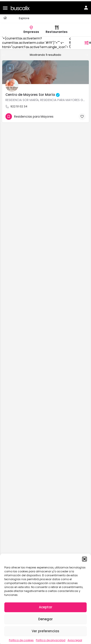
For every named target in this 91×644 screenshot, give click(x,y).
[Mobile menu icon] (5, 7)
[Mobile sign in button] (86, 6)
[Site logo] (21, 6)
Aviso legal (75, 639)
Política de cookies (21, 639)
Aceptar (46, 606)
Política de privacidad (51, 639)
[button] (84, 558)
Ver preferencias (45, 630)
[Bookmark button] (82, 115)
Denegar (45, 618)
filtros (81, 41)
